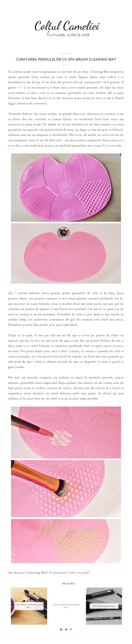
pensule (66, 53)
